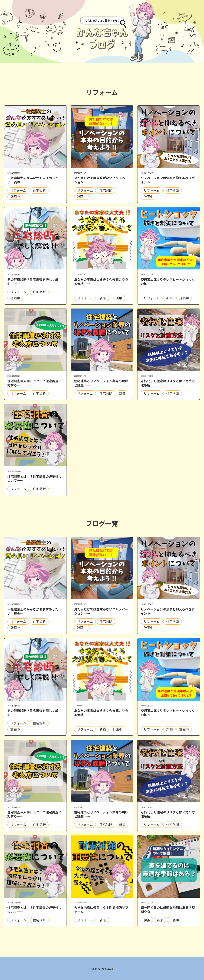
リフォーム (18, 190)
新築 (103, 298)
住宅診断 (39, 190)
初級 (147, 920)
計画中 (15, 197)
